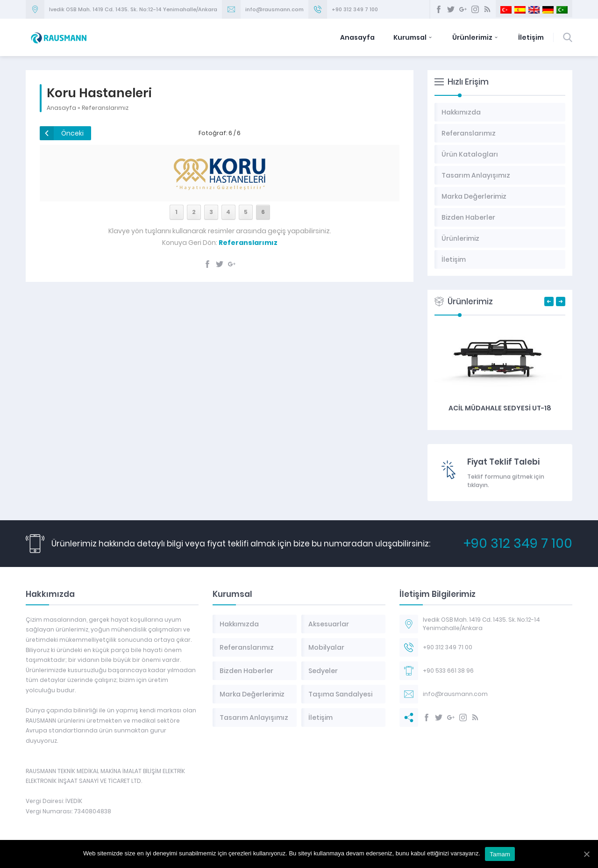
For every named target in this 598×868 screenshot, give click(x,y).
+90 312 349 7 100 (355, 9)
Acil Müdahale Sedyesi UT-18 (500, 408)
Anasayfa (357, 37)
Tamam (500, 854)
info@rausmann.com (274, 9)
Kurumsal (413, 37)
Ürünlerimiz (476, 37)
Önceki (72, 133)
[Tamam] (586, 854)
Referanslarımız (105, 108)
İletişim (531, 37)
